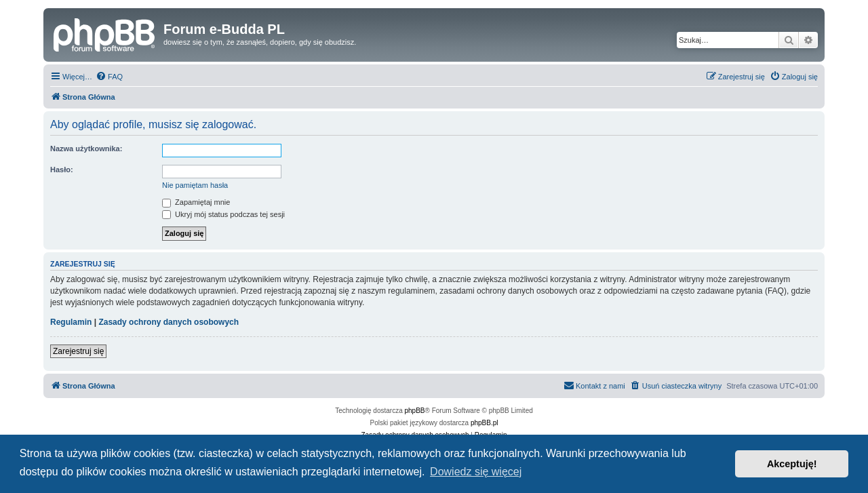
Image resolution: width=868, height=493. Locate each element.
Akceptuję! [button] (792, 464)
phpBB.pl (485, 423)
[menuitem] (109, 77)
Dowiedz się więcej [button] (476, 472)
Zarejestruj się (78, 351)
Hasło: (62, 170)
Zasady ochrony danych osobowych (169, 322)
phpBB (415, 411)
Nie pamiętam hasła (195, 185)
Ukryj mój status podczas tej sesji (223, 214)
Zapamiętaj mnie (196, 202)
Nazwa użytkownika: (86, 149)
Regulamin (71, 322)
